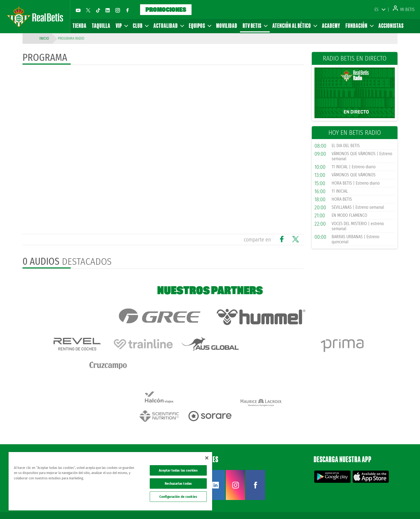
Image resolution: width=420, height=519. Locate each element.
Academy (331, 26)
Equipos (200, 26)
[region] (110, 481)
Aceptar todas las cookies (178, 470)
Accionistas (391, 26)
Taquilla (101, 26)
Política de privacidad (342, 506)
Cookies (364, 506)
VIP (122, 26)
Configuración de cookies (178, 497)
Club (140, 26)
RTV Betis (255, 26)
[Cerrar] (207, 458)
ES (376, 10)
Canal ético (401, 506)
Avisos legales (315, 506)
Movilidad (227, 26)
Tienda (80, 26)
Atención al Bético (295, 26)
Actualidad (168, 26)
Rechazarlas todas (178, 483)
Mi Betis (404, 10)
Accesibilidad (381, 506)
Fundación (359, 26)
